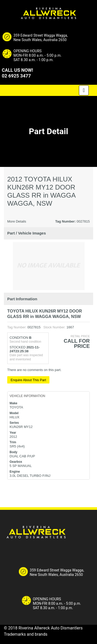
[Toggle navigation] (84, 90)
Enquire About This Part (28, 380)
